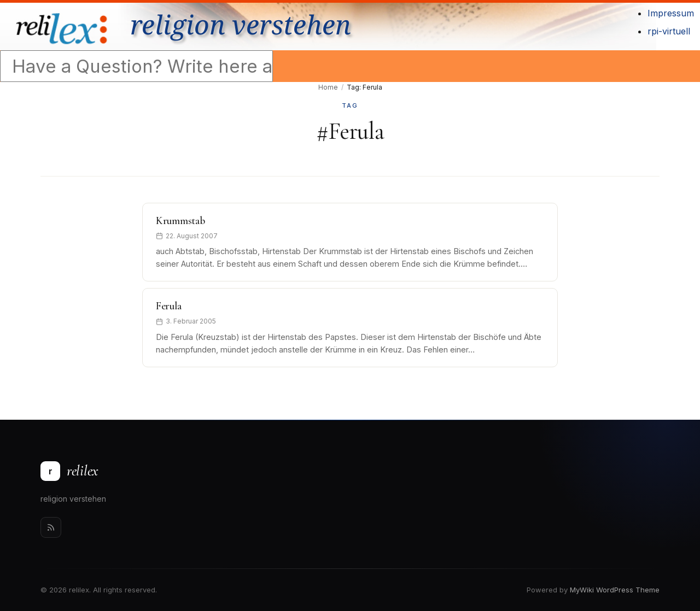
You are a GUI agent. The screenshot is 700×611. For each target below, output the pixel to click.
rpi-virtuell (669, 31)
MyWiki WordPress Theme (615, 590)
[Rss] (51, 527)
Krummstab (180, 221)
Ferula (168, 306)
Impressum (671, 13)
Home (328, 87)
